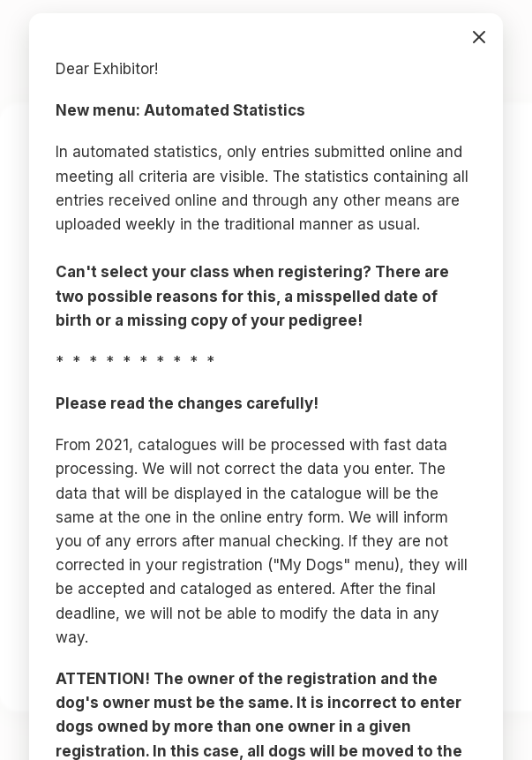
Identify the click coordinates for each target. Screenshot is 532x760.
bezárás (479, 37)
